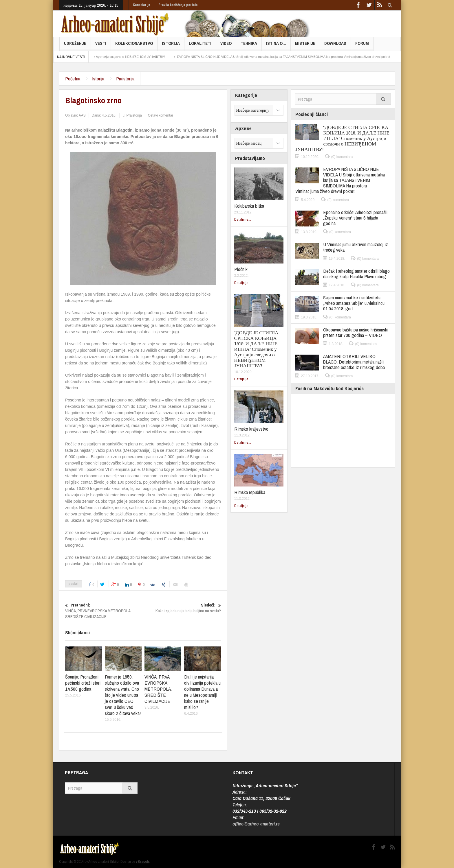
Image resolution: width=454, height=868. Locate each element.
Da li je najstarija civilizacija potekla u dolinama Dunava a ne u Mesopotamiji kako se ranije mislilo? (202, 692)
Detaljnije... (243, 219)
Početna (73, 79)
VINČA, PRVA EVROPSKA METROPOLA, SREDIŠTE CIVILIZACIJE (104, 611)
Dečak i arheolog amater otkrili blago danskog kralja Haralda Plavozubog (356, 274)
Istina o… (276, 46)
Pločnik (241, 269)
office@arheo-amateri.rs (256, 824)
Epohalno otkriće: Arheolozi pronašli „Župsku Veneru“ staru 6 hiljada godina (355, 218)
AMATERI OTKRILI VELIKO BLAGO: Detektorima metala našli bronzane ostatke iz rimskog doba (354, 362)
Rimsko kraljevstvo (251, 429)
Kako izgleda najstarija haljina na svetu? (182, 608)
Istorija (171, 46)
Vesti (101, 46)
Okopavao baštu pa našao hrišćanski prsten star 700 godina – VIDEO (356, 332)
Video (226, 46)
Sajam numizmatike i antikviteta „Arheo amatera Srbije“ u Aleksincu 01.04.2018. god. (354, 303)
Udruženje (75, 46)
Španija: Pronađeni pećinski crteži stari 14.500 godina (83, 683)
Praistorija (125, 79)
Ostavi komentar (161, 115)
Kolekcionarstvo (134, 46)
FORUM (362, 46)
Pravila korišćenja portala (178, 5)
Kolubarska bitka (249, 206)
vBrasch (142, 861)
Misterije (305, 46)
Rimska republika (250, 492)
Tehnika (249, 46)
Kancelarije (141, 5)
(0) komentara (342, 157)
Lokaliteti (200, 46)
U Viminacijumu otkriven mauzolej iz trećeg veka (356, 247)
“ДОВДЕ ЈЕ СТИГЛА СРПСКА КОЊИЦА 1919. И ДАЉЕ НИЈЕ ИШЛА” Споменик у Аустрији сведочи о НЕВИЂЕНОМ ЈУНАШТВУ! (256, 349)
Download (335, 46)
